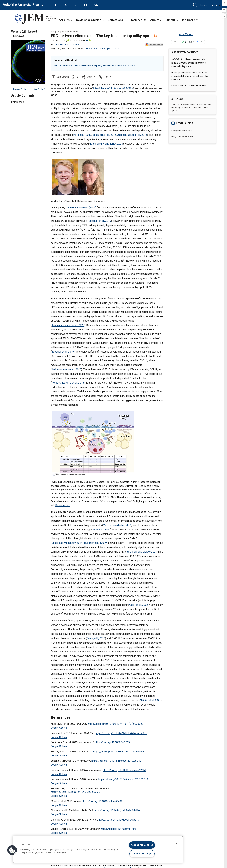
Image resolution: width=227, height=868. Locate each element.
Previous (18, 89)
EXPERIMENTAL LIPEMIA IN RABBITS (190, 86)
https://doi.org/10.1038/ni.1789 (118, 829)
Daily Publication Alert (182, 137)
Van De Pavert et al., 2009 (117, 525)
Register (204, 5)
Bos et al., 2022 (102, 530)
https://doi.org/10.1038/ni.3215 (112, 742)
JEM (65, 5)
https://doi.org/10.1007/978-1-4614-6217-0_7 (121, 733)
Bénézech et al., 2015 (104, 135)
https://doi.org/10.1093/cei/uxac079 (119, 820)
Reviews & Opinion (90, 20)
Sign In (216, 5)
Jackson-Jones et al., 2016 (132, 135)
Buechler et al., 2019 (100, 221)
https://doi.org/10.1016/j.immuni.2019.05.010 (116, 761)
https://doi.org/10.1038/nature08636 (102, 801)
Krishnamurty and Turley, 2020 (107, 144)
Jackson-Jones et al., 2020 (66, 369)
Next (39, 89)
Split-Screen (63, 77)
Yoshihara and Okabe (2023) (81, 208)
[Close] (176, 844)
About (156, 20)
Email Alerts (138, 20)
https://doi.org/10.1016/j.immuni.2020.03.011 (123, 779)
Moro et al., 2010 (82, 135)
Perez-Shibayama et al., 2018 (68, 383)
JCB (55, 5)
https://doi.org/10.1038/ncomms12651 (124, 770)
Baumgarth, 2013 (96, 638)
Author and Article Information (65, 45)
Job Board (188, 20)
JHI (85, 5)
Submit (172, 20)
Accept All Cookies (142, 845)
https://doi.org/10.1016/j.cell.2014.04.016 (117, 810)
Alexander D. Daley (59, 41)
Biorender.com (63, 505)
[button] (195, 5)
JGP (75, 5)
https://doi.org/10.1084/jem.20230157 (103, 49)
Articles (65, 20)
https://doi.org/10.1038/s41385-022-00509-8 (119, 752)
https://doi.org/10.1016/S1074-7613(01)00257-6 (115, 724)
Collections (117, 20)
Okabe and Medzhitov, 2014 (67, 543)
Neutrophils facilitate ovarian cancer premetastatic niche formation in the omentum (190, 76)
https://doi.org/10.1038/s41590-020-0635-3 (76, 792)
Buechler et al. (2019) (96, 543)
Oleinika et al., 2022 (150, 700)
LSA (95, 5)
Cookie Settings (142, 854)
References (17, 102)
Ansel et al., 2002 (138, 605)
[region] (98, 849)
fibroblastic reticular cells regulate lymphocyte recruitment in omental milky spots (94, 66)
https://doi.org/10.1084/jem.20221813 (113, 88)
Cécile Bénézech (79, 41)
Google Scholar (59, 728)
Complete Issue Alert (182, 131)
